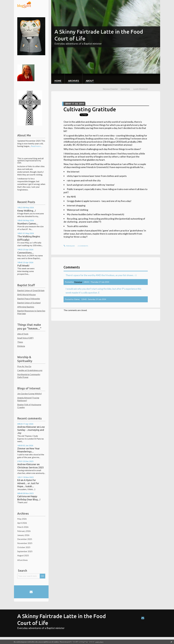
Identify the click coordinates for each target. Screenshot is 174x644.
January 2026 (23, 535)
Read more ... (37, 146)
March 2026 (23, 527)
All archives (22, 560)
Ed (19, 480)
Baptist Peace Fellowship (29, 299)
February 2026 (24, 531)
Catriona (22, 496)
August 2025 (23, 555)
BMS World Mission (27, 294)
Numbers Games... (28, 223)
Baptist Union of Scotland (29, 303)
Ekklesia (21, 346)
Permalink (69, 246)
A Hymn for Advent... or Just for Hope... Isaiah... (28, 483)
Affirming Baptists (26, 307)
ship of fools (23, 334)
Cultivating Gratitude (90, 109)
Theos (20, 342)
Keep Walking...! (27, 211)
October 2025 (24, 547)
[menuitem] (58, 79)
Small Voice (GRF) (25, 338)
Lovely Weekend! (141, 89)
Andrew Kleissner (27, 427)
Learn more (99, 642)
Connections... (25, 253)
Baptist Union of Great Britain (31, 290)
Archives (74, 81)
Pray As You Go (24, 366)
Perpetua (78, 282)
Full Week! (23, 266)
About (90, 81)
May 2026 (22, 519)
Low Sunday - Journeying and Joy (31, 430)
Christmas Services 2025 (30, 467)
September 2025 (25, 551)
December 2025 (25, 539)
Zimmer (21, 448)
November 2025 (25, 543)
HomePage (125, 89)
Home (58, 81)
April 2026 (22, 523)
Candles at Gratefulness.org (30, 370)
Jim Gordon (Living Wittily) (29, 394)
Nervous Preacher (110, 89)
